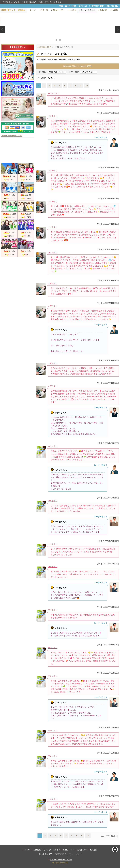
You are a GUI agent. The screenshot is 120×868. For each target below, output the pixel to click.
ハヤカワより (54, 93)
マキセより (53, 501)
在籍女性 (37, 850)
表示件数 (42, 78)
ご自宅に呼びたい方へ (64, 854)
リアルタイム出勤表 (52, 850)
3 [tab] (63, 40)
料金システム (69, 850)
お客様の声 (82, 850)
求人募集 (114, 10)
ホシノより (53, 446)
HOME (27, 850)
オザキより (53, 283)
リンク (78, 854)
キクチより (53, 116)
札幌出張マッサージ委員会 (61, 860)
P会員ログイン (18, 47)
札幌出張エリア (45, 854)
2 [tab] (60, 40)
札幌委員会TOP (44, 47)
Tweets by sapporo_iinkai (12, 136)
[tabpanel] (60, 30)
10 (86, 86)
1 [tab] (56, 40)
